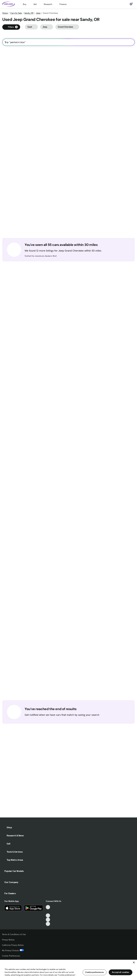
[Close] (134, 962)
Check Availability (15, 168)
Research (48, 4)
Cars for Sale (16, 13)
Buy (25, 4)
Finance (63, 4)
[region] (68, 970)
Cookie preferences (95, 972)
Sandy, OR (29, 13)
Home (5, 13)
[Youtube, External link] (48, 957)
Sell (35, 4)
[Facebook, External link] (48, 953)
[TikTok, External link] (48, 949)
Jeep (38, 13)
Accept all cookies (121, 972)
